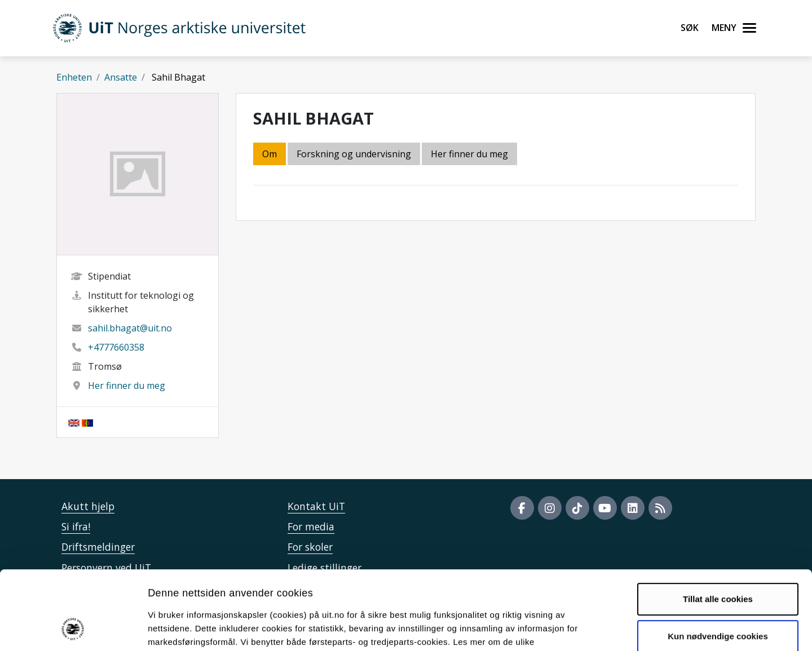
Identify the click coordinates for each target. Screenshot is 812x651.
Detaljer (601, 629)
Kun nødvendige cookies (718, 564)
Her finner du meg (127, 386)
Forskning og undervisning (354, 154)
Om (270, 154)
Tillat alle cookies (718, 527)
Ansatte (121, 77)
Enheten (74, 77)
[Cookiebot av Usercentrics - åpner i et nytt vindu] (73, 629)
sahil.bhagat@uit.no (130, 328)
